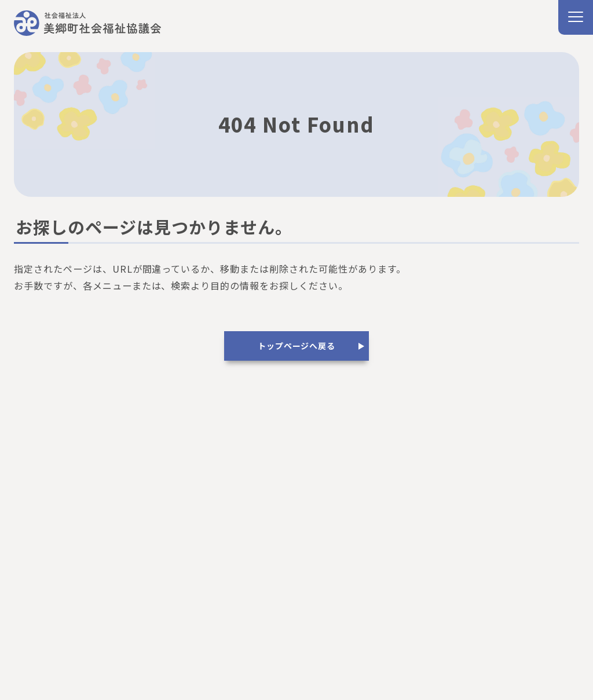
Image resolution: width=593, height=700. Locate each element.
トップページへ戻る (296, 346)
